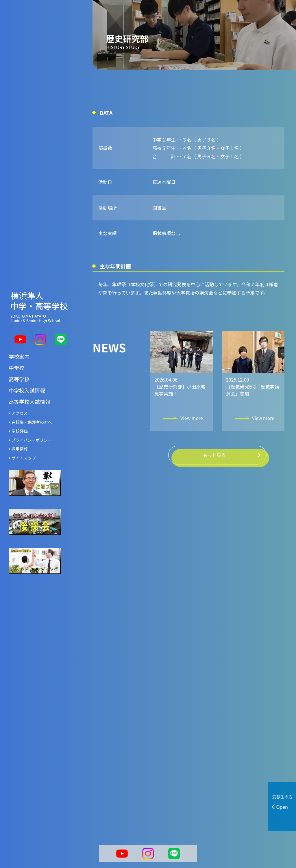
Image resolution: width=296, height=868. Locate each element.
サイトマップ (24, 458)
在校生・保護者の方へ (32, 422)
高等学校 (19, 379)
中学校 (16, 368)
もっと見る (214, 458)
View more (191, 426)
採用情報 (20, 449)
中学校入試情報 (27, 390)
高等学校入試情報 (29, 402)
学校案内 (19, 356)
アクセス (20, 413)
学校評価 (20, 431)
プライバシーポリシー (32, 440)
